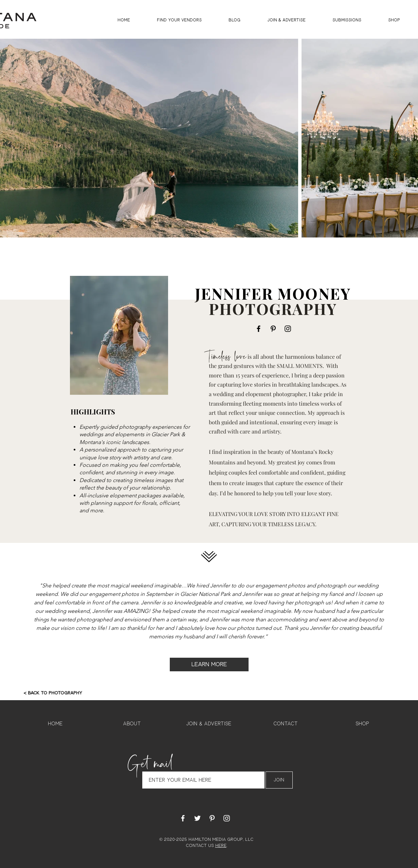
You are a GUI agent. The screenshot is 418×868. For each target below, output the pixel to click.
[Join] (279, 780)
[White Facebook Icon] (183, 818)
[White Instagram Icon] (227, 818)
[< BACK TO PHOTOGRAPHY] (53, 693)
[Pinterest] (273, 329)
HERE (221, 846)
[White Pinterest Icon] (212, 818)
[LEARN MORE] (209, 665)
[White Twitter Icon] (197, 818)
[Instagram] (288, 329)
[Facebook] (259, 329)
